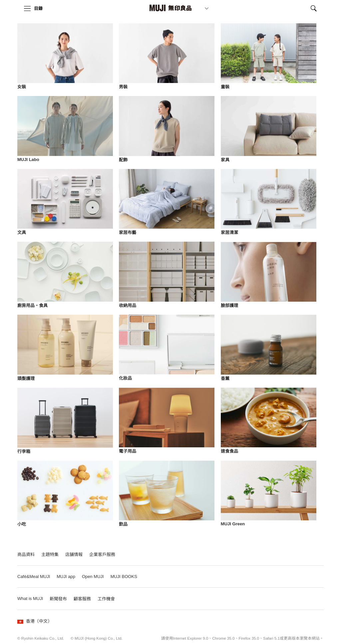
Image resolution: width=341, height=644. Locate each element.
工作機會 (106, 599)
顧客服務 (82, 599)
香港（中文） (35, 621)
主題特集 (50, 554)
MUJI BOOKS (124, 576)
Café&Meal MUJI (34, 576)
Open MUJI (93, 576)
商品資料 (26, 554)
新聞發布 (58, 599)
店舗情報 (74, 554)
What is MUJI (30, 598)
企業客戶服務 (102, 554)
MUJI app (66, 576)
